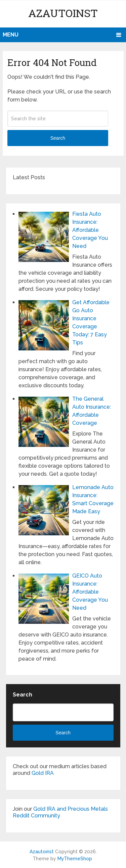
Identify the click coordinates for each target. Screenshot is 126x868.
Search (58, 138)
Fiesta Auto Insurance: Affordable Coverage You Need (90, 230)
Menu (11, 35)
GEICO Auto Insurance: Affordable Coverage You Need (90, 592)
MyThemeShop (75, 859)
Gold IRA (43, 773)
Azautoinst (63, 13)
